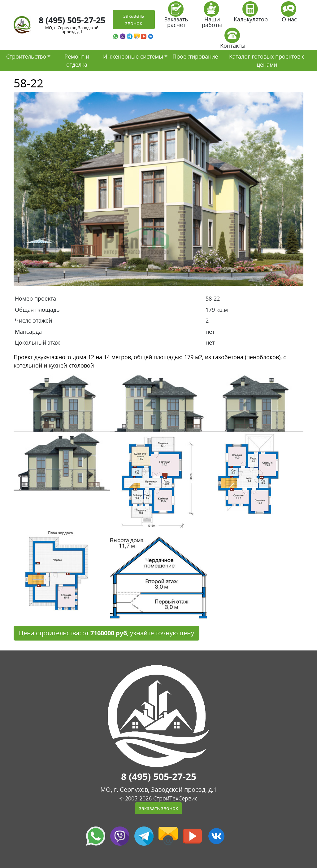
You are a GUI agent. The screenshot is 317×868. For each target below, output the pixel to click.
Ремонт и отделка (77, 60)
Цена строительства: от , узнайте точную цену (106, 633)
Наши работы (212, 17)
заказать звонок (134, 20)
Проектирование (195, 56)
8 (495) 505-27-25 (72, 20)
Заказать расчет (176, 17)
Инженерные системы (133, 56)
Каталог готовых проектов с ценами (267, 60)
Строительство (26, 56)
